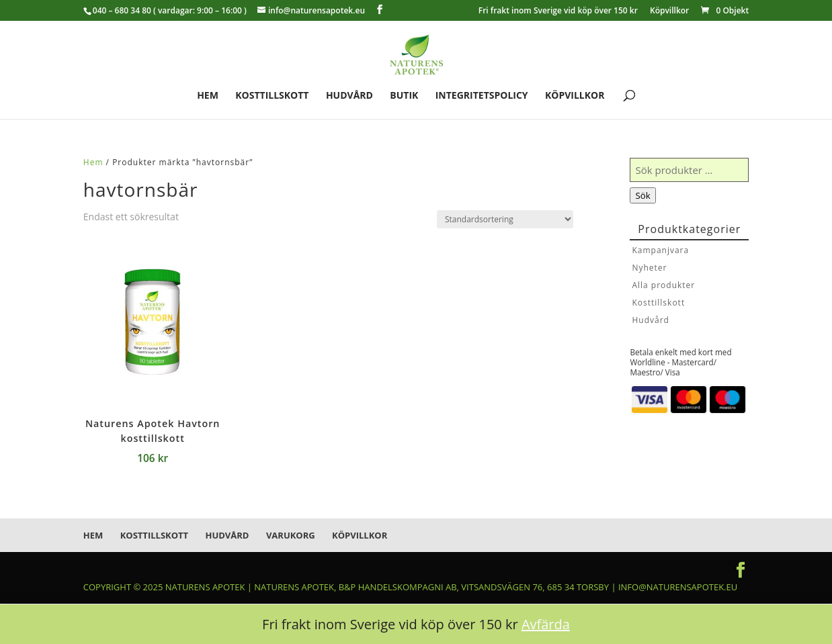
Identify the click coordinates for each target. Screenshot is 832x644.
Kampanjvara (660, 250)
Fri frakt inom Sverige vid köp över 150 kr (558, 11)
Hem (208, 96)
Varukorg (291, 535)
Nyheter (649, 268)
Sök (642, 195)
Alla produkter (663, 285)
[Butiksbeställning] (505, 219)
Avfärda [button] (546, 624)
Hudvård (349, 96)
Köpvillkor (669, 11)
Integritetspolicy (482, 96)
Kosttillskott (272, 96)
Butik (404, 96)
